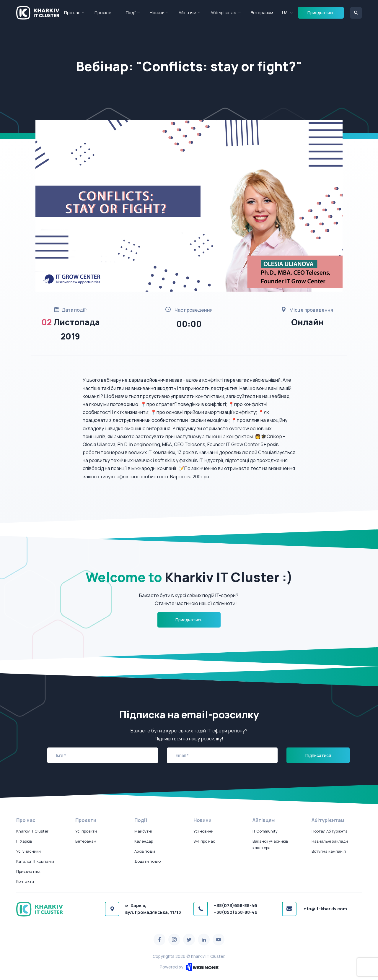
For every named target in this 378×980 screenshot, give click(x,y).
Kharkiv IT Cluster (32, 831)
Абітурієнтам (224, 13)
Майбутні (143, 831)
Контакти (25, 881)
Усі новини (203, 831)
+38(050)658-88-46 (236, 912)
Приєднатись (321, 13)
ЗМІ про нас (204, 841)
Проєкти (103, 13)
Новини (157, 13)
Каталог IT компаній (35, 861)
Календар (144, 841)
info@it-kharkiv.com (325, 909)
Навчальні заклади (330, 841)
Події (131, 13)
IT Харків (24, 841)
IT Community (265, 831)
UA (285, 13)
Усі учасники (28, 851)
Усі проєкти (86, 831)
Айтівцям (188, 13)
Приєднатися (29, 871)
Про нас (72, 13)
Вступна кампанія (329, 851)
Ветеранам (262, 13)
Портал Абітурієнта (330, 831)
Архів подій (145, 851)
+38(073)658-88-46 (236, 905)
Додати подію (148, 861)
